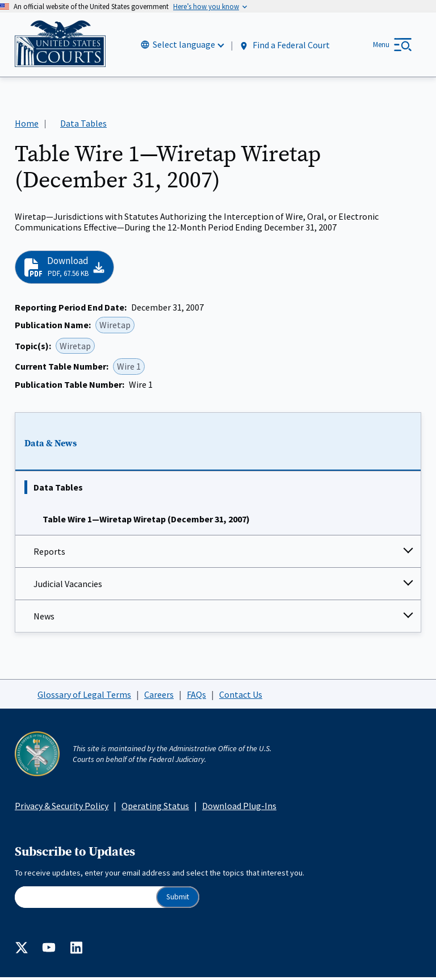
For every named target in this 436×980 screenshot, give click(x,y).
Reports (49, 554)
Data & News (51, 446)
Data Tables (58, 490)
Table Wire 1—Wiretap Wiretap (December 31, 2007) (146, 522)
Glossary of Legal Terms (84, 697)
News (44, 619)
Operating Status (155, 809)
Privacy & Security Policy (62, 809)
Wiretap (115, 328)
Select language (184, 46)
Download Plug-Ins (239, 809)
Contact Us (241, 697)
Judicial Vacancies (68, 587)
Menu (381, 46)
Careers (159, 697)
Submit (178, 900)
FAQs (196, 697)
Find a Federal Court (284, 46)
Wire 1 (129, 369)
